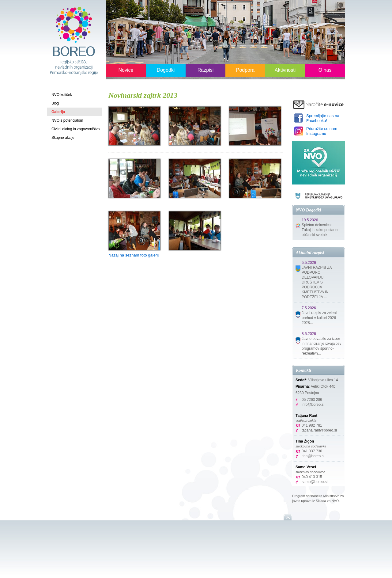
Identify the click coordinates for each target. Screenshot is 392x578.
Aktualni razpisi (310, 253)
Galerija (58, 112)
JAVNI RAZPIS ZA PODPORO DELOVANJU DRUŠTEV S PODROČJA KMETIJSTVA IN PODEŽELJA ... (317, 282)
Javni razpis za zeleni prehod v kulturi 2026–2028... (320, 318)
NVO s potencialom (67, 120)
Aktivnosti (285, 70)
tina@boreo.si (313, 456)
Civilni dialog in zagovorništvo (75, 129)
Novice (126, 70)
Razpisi (205, 70)
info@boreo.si (313, 405)
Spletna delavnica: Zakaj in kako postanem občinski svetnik (321, 230)
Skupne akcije (63, 138)
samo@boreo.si (315, 482)
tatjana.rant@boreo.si (319, 430)
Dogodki (166, 70)
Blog (55, 103)
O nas (325, 70)
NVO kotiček (62, 95)
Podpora (245, 70)
